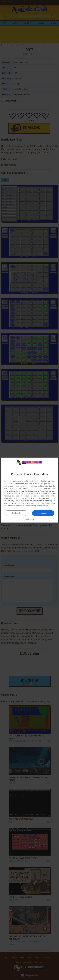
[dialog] (29, 490)
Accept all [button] (43, 513)
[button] (29, 520)
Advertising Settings (33, 503)
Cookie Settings (31, 506)
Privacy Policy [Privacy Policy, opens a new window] (43, 506)
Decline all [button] (16, 513)
